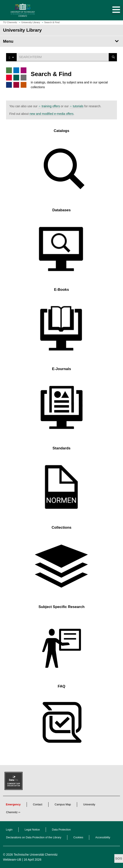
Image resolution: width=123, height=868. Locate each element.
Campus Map (63, 805)
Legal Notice (32, 830)
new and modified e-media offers (51, 114)
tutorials (78, 106)
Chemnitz (12, 812)
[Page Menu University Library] (61, 41)
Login (9, 830)
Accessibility (103, 837)
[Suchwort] (63, 57)
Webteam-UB (12, 860)
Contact (38, 805)
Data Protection (61, 830)
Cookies (78, 837)
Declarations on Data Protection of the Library (34, 837)
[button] (112, 10)
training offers (51, 106)
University (89, 805)
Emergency (13, 805)
